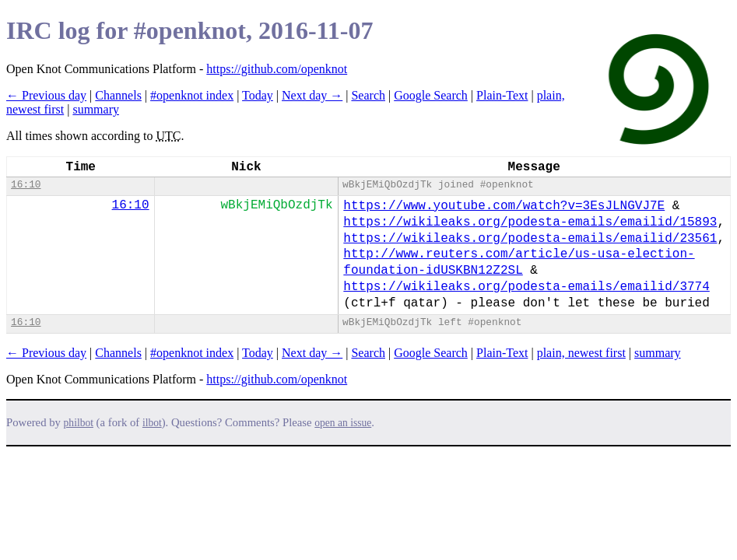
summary (96, 109)
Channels (118, 95)
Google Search (431, 95)
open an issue (343, 423)
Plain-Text (502, 95)
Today (258, 95)
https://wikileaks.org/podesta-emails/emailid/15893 (530, 222)
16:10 (26, 185)
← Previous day (46, 95)
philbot (79, 423)
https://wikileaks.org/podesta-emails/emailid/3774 (526, 287)
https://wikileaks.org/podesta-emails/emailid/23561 (530, 239)
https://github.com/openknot (277, 69)
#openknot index (192, 95)
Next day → (312, 95)
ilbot (152, 423)
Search (368, 95)
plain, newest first (581, 353)
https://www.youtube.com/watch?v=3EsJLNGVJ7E (504, 206)
